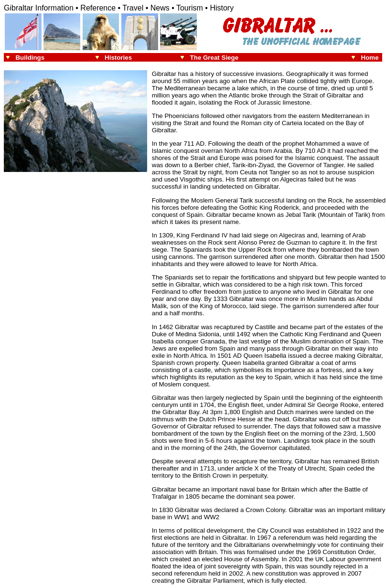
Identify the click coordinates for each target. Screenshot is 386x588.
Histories (118, 58)
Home (372, 58)
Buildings (30, 58)
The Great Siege (214, 58)
